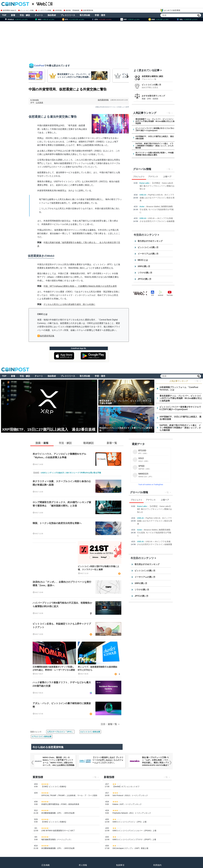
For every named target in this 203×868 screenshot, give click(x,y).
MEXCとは (143, 260)
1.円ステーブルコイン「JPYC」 (60, 732)
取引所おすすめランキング (150, 241)
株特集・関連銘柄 (71, 10)
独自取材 (52, 15)
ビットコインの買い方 (151, 85)
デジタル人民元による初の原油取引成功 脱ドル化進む (69, 304)
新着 (13, 15)
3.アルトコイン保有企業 (42, 737)
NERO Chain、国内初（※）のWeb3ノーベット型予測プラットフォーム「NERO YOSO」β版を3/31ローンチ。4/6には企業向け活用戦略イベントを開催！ (59, 763)
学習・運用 (100, 15)
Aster (142, 206)
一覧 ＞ (198, 381)
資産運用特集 (87, 10)
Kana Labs (144, 183)
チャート (39, 15)
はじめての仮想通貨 (170, 10)
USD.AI (143, 195)
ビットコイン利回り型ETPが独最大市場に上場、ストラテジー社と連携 (98, 568)
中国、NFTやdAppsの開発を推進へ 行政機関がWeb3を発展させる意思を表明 (80, 286)
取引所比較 (85, 15)
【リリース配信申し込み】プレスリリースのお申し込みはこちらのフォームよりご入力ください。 (108, 760)
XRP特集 (57, 10)
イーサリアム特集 (43, 10)
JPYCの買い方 (145, 279)
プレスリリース (68, 15)
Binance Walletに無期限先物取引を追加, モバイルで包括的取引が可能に (157, 209)
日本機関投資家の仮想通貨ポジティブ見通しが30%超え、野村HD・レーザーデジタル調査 (54, 668)
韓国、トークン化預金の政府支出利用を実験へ (57, 523)
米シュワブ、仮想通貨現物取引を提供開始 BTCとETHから (99, 668)
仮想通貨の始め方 (9, 10)
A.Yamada (35, 100)
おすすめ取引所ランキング (153, 96)
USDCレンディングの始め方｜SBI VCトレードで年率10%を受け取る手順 (71, 473)
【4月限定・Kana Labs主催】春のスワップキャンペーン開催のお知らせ (157, 186)
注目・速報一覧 (109, 724)
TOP (4, 15)
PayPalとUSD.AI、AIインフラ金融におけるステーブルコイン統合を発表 (157, 198)
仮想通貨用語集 (47, 336)
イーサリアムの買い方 (148, 254)
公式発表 (39, 103)
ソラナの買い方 (145, 273)
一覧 (168, 113)
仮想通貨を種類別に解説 (152, 76)
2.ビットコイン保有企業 (90, 732)
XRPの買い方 (144, 266)
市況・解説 (25, 15)
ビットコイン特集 (26, 10)
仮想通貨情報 (103, 100)
